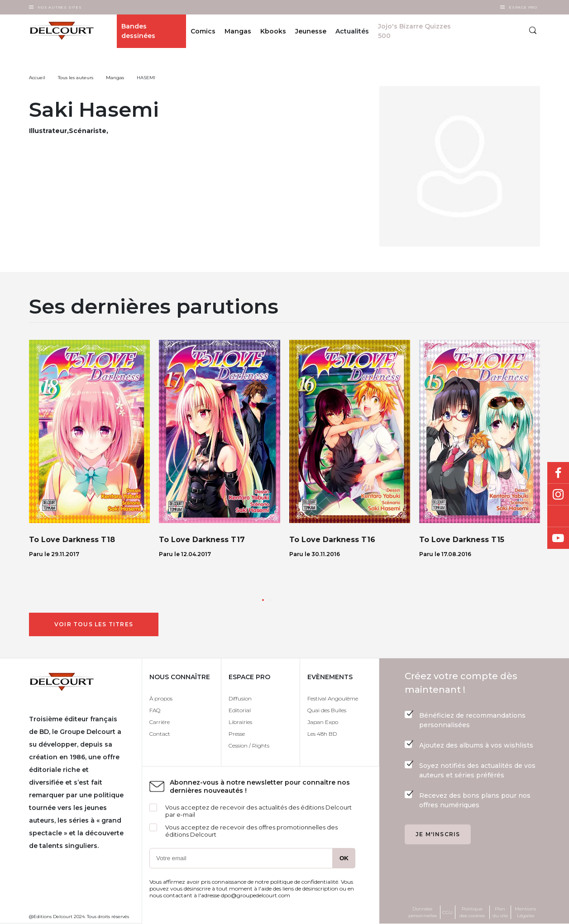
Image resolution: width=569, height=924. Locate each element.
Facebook (558, 473)
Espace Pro (523, 7)
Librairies (240, 722)
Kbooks (273, 31)
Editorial (240, 710)
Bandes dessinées (138, 31)
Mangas (238, 31)
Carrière (160, 722)
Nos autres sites (60, 7)
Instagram (558, 495)
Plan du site (500, 912)
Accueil (37, 78)
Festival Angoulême (333, 698)
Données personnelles (423, 912)
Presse (237, 734)
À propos (161, 698)
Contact (160, 734)
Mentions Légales (525, 912)
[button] (263, 600)
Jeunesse (311, 31)
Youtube (558, 538)
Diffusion (240, 698)
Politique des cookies (472, 912)
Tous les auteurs (76, 78)
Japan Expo (323, 722)
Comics (203, 31)
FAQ (155, 710)
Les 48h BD (322, 734)
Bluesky (558, 516)
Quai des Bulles (327, 710)
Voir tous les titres (94, 624)
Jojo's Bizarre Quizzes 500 (414, 31)
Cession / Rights (249, 745)
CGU (447, 912)
